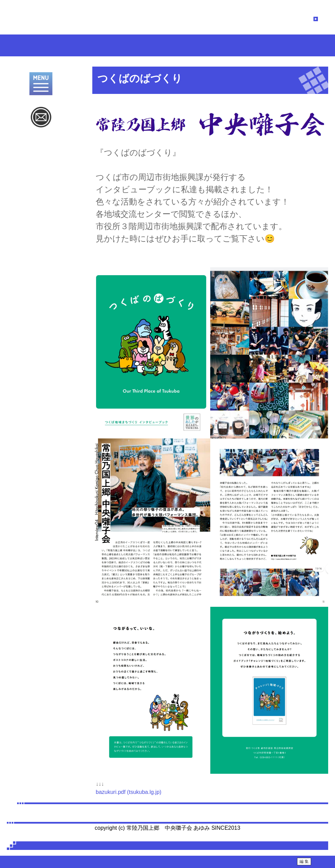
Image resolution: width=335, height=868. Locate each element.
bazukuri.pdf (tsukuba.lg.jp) (129, 792)
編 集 (304, 862)
